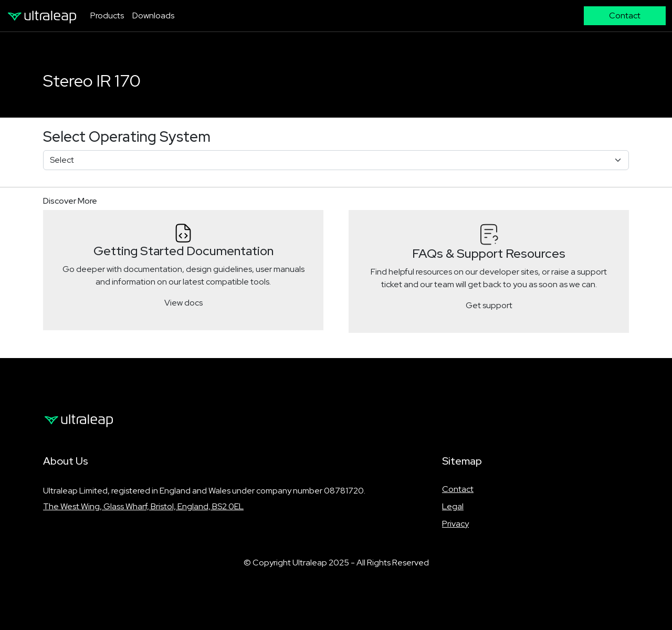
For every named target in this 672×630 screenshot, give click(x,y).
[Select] (336, 160)
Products (107, 15)
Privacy (455, 524)
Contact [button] (625, 15)
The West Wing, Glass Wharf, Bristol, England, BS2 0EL (143, 506)
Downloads (153, 15)
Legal (453, 506)
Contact (458, 489)
